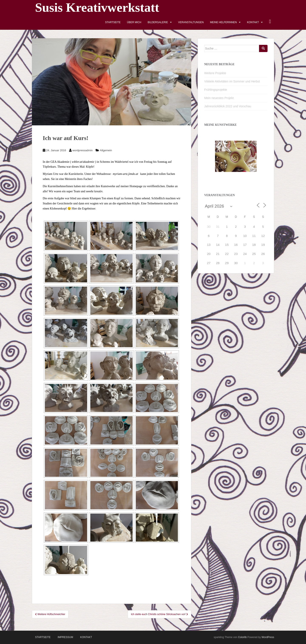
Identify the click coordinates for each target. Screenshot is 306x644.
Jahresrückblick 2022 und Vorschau (228, 106)
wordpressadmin (83, 150)
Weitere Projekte (215, 73)
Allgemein (106, 150)
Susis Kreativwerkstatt (97, 7)
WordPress (268, 637)
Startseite (113, 22)
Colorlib (242, 637)
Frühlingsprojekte (216, 90)
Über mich (134, 22)
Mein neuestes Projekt (219, 98)
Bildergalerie (158, 22)
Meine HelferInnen (223, 22)
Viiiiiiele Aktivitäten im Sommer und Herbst (232, 81)
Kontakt (253, 22)
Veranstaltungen (191, 22)
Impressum (65, 637)
